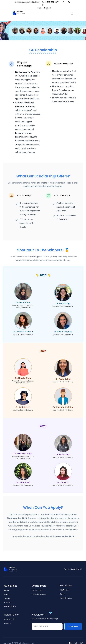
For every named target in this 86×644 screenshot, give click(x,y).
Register (48, 8)
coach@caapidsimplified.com (27, 2)
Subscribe (73, 622)
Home (7, 586)
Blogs (62, 589)
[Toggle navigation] (72, 14)
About (7, 590)
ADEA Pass (64, 585)
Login (40, 8)
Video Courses (66, 593)
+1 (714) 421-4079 (50, 2)
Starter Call (9, 615)
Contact (8, 598)
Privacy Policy (10, 602)
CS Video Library (39, 590)
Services (8, 594)
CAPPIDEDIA (37, 586)
